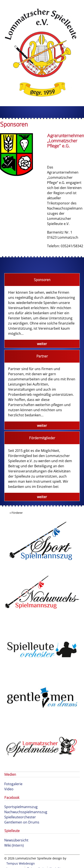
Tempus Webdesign (21, 863)
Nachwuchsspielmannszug (26, 812)
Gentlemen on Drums (22, 822)
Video (9, 789)
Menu (42, 112)
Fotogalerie (13, 784)
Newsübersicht (16, 840)
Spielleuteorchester (20, 817)
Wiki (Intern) (14, 845)
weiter (42, 344)
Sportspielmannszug (21, 807)
